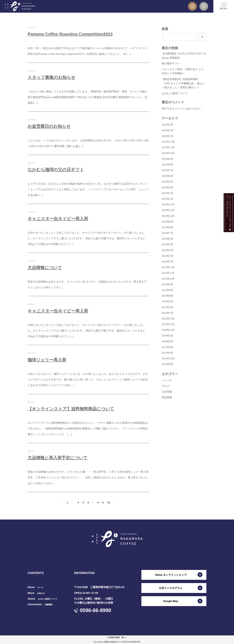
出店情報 (167, 392)
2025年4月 (168, 187)
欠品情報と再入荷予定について (58, 458)
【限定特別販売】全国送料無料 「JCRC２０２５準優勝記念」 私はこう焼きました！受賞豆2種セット (183, 83)
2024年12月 (168, 204)
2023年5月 (168, 301)
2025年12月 (168, 142)
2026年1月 (168, 136)
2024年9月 (168, 222)
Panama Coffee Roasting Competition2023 (70, 34)
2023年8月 (168, 290)
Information (40, 604)
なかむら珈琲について (175, 93)
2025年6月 (168, 176)
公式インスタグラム (171, 588)
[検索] (202, 37)
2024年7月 (168, 233)
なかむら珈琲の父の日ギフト (56, 170)
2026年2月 (168, 130)
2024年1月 (168, 262)
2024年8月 (168, 227)
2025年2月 (168, 193)
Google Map (171, 601)
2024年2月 (168, 256)
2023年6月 (168, 296)
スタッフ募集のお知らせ (52, 77)
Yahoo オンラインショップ (171, 575)
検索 (165, 29)
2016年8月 (168, 364)
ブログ (166, 386)
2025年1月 (168, 199)
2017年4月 (168, 353)
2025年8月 (168, 165)
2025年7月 (168, 170)
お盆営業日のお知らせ (49, 126)
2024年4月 (168, 250)
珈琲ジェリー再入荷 (47, 360)
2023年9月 (168, 284)
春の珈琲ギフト (171, 63)
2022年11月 (168, 324)
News (36, 593)
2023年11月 (168, 273)
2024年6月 (168, 239)
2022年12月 (168, 319)
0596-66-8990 (95, 610)
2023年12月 (168, 267)
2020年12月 (168, 330)
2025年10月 (168, 153)
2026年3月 (168, 125)
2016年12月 (168, 358)
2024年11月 (168, 210)
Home (35, 587)
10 (109, 502)
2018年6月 (168, 341)
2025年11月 (168, 147)
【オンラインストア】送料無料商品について (71, 409)
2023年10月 (168, 279)
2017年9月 (168, 347)
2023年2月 (168, 313)
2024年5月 (168, 244)
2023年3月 (168, 307)
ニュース (167, 380)
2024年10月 (168, 216)
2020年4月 (168, 336)
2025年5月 (168, 182)
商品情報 (167, 397)
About (42, 599)
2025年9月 (168, 159)
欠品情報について (45, 268)
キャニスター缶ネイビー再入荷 (58, 219)
